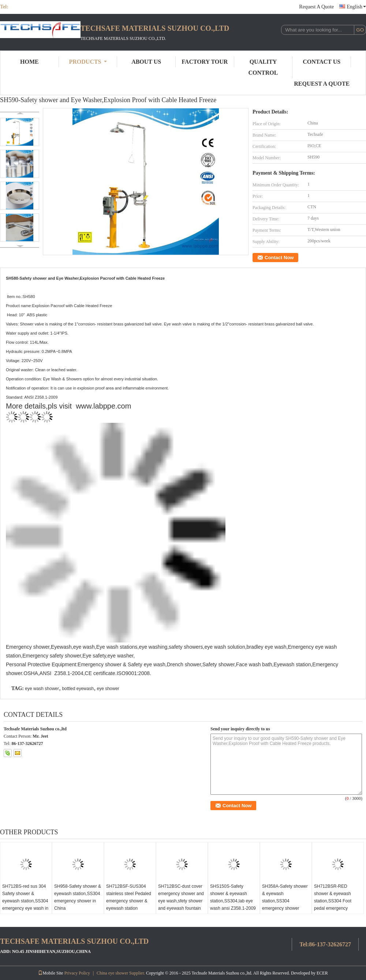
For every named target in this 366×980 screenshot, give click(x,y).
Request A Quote (316, 7)
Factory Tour (205, 62)
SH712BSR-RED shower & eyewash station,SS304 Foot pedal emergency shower (333, 901)
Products (88, 62)
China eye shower (112, 973)
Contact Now (279, 258)
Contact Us (322, 62)
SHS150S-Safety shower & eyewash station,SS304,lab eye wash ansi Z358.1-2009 (233, 897)
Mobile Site (51, 973)
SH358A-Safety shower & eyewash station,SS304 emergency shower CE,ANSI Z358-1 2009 (285, 901)
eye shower (108, 689)
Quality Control (263, 67)
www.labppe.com (103, 406)
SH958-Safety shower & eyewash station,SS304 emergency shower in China (78, 897)
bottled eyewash (78, 689)
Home (29, 62)
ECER (322, 973)
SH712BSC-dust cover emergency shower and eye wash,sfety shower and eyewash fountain (181, 897)
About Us (146, 62)
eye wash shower (42, 689)
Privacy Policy (77, 973)
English (356, 7)
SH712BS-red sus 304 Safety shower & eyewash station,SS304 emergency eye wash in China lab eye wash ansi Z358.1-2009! (25, 905)
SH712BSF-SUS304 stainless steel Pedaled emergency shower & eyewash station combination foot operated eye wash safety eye (129, 908)
